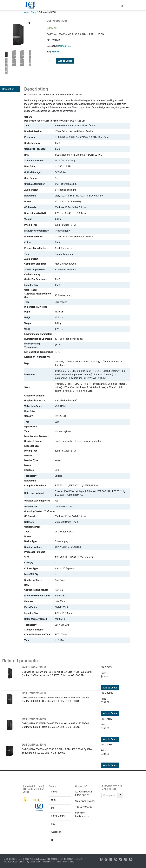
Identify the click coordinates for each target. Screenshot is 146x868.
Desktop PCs (64, 46)
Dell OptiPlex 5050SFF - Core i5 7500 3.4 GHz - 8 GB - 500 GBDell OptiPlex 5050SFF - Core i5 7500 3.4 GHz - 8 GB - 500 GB (59, 697)
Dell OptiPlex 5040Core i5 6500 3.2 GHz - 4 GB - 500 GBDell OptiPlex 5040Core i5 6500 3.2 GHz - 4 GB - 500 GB (59, 749)
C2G (53, 824)
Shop (34, 12)
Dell (53, 808)
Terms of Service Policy (51, 862)
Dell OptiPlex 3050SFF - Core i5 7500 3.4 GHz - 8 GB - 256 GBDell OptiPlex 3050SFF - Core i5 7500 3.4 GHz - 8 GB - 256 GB (59, 723)
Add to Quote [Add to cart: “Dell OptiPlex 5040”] (110, 765)
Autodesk (56, 832)
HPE (53, 800)
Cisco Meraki (58, 816)
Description (8, 89)
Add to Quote (65, 61)
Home (26, 12)
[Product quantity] (51, 61)
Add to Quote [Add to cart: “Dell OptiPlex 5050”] (110, 713)
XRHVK (56, 52)
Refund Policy (68, 862)
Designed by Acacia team (29, 862)
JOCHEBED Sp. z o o (13, 859)
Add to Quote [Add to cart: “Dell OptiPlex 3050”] (110, 688)
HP (53, 840)
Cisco (54, 792)
